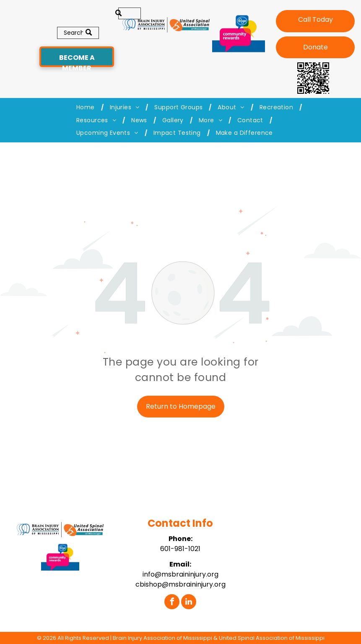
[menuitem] (87, 107)
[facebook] (172, 603)
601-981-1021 (180, 549)
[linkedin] (189, 603)
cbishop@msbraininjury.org (180, 584)
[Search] (78, 33)
